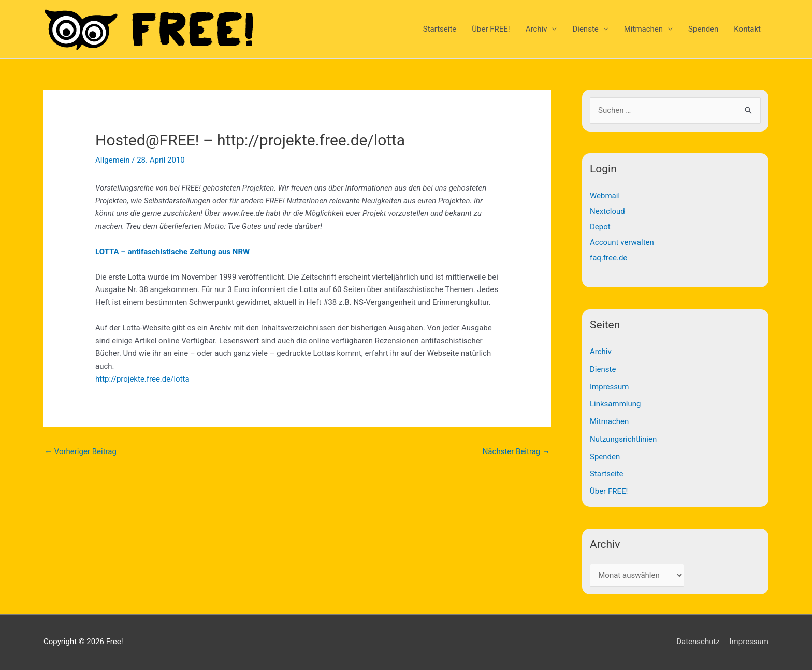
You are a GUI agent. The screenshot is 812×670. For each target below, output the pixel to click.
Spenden (703, 29)
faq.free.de (608, 258)
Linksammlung (615, 404)
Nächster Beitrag (516, 451)
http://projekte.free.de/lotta (142, 379)
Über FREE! (491, 29)
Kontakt (747, 29)
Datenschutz (698, 642)
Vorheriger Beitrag (81, 451)
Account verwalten (622, 242)
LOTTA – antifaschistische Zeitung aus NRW (172, 252)
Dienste (585, 29)
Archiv (536, 29)
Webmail (605, 196)
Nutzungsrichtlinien (623, 439)
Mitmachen (643, 29)
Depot (600, 227)
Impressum (609, 387)
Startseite (440, 29)
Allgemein (113, 160)
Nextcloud (607, 211)
